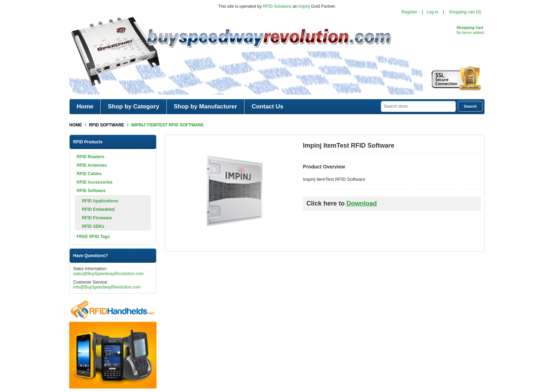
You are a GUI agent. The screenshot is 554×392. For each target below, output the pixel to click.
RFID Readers (91, 157)
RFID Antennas (92, 165)
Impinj (304, 6)
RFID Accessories (95, 182)
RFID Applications (100, 201)
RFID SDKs (93, 226)
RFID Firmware (97, 218)
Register (409, 12)
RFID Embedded (98, 209)
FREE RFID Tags (93, 237)
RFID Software (91, 191)
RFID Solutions (277, 6)
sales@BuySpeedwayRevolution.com (108, 274)
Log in (432, 12)
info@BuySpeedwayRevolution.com (107, 287)
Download (361, 203)
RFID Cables (89, 174)
